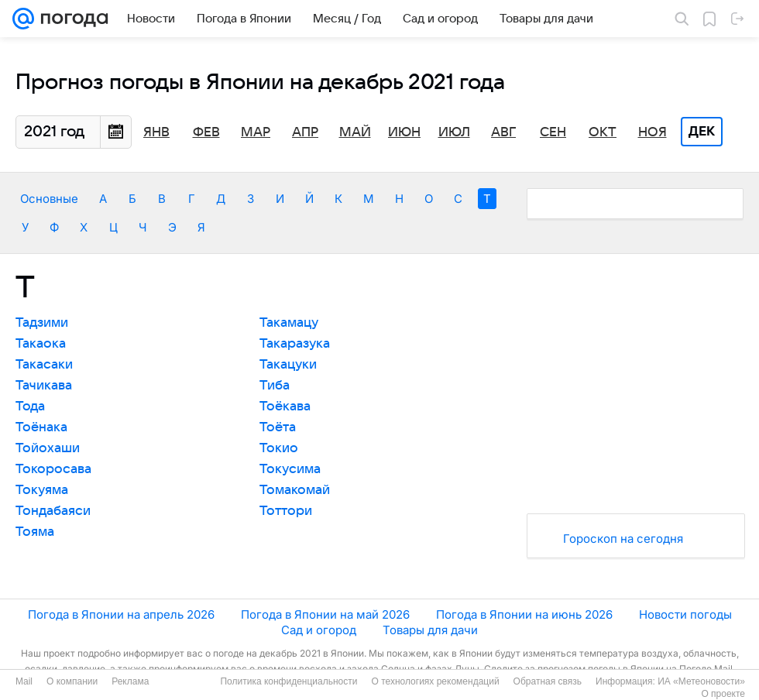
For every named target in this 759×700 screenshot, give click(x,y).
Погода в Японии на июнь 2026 (524, 614)
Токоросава (53, 469)
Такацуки (288, 365)
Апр (305, 132)
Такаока (41, 344)
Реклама (130, 681)
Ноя (653, 132)
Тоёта (278, 427)
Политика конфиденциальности (288, 681)
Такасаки (44, 365)
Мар (256, 132)
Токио (279, 448)
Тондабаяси (53, 511)
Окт (603, 132)
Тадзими (42, 323)
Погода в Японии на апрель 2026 (121, 614)
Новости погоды (685, 614)
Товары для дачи (430, 630)
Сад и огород (319, 630)
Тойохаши (48, 448)
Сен (553, 132)
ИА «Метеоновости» (701, 681)
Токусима (290, 469)
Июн (404, 132)
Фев (206, 132)
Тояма (35, 532)
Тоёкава (285, 407)
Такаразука (295, 344)
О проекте (723, 694)
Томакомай (295, 490)
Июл (454, 132)
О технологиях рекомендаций (435, 681)
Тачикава (44, 386)
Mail (24, 681)
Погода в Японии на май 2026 (325, 614)
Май (355, 132)
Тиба (275, 386)
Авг (503, 132)
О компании (72, 681)
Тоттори (286, 511)
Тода (30, 407)
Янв (156, 132)
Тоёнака (41, 427)
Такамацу (289, 323)
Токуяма (42, 490)
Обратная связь (548, 681)
